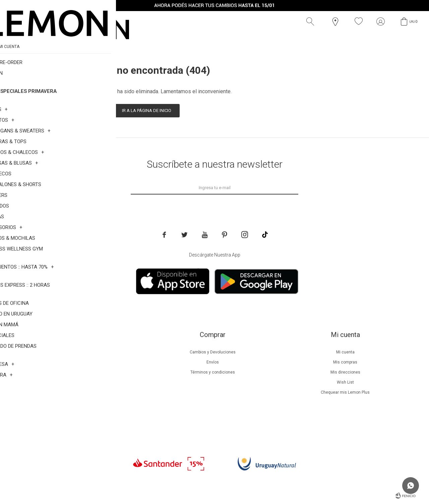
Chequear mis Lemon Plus (345, 392)
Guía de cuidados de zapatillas (80, 392)
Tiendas (80, 402)
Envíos (213, 362)
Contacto (80, 412)
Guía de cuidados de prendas (80, 382)
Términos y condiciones (213, 372)
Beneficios (80, 362)
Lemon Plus (80, 372)
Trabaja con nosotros (80, 423)
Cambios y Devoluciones (213, 352)
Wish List (345, 382)
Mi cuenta (345, 352)
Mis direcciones (345, 372)
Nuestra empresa (80, 352)
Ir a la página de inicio (147, 110)
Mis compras (345, 362)
